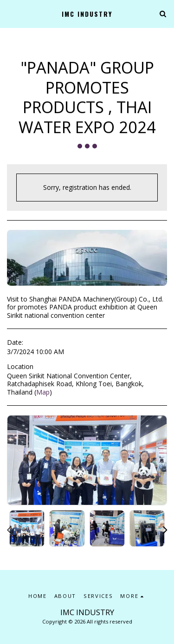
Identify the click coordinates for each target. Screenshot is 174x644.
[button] (10, 13)
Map (43, 392)
